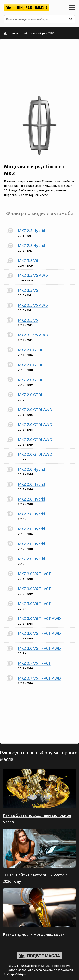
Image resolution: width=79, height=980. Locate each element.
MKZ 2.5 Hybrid (32, 231)
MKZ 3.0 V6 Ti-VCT (34, 574)
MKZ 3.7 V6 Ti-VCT (34, 663)
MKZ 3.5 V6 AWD (33, 275)
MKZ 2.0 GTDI (30, 350)
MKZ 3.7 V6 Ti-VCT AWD (39, 678)
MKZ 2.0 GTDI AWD (35, 410)
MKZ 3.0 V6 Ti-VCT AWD (39, 618)
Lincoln (15, 33)
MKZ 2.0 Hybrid (32, 469)
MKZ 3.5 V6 (28, 260)
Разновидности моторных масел (34, 934)
